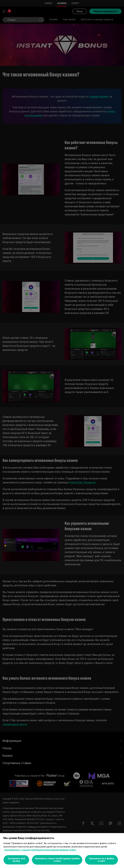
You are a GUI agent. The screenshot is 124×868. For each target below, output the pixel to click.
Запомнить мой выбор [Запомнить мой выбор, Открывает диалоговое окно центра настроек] (16, 860)
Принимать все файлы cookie (101, 860)
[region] (62, 851)
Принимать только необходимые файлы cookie (57, 860)
